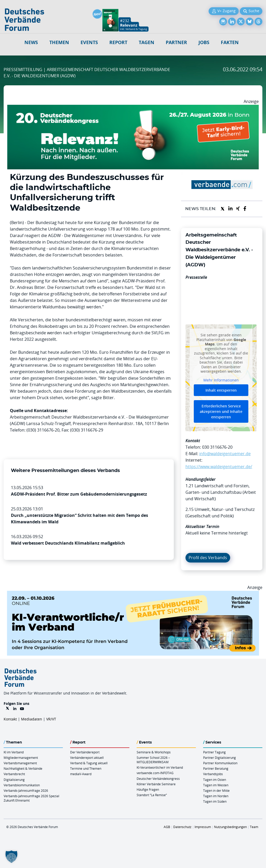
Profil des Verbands (208, 558)
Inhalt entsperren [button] (221, 390)
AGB (167, 827)
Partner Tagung (214, 752)
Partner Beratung (216, 768)
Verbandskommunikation (22, 785)
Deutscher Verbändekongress (158, 779)
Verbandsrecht (14, 774)
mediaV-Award (81, 774)
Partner (176, 42)
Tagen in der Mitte (216, 790)
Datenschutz (182, 827)
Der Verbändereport (85, 752)
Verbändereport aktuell (87, 758)
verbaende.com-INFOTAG (155, 773)
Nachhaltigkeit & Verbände (23, 768)
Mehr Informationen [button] (221, 380)
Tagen (147, 42)
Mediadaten (32, 719)
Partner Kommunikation (220, 763)
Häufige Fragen (148, 789)
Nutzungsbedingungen (230, 827)
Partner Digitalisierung (220, 758)
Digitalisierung (14, 780)
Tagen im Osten (215, 780)
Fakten (230, 42)
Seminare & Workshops (154, 752)
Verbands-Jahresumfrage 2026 (26, 790)
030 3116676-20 (217, 447)
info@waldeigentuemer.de (225, 454)
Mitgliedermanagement (21, 758)
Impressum (203, 827)
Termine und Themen (86, 768)
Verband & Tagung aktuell (89, 763)
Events (89, 42)
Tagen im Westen (216, 785)
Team (254, 827)
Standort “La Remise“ (152, 795)
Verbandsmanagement (20, 763)
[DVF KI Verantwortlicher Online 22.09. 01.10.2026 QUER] (133, 594)
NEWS (31, 42)
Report (118, 42)
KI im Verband (14, 752)
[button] (11, 857)
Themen (59, 42)
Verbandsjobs (213, 774)
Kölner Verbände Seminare (156, 784)
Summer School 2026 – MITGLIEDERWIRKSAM (153, 760)
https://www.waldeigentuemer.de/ (219, 467)
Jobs (204, 42)
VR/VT (51, 719)
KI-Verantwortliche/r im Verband (160, 767)
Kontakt (10, 719)
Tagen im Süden (215, 801)
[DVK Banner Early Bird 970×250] (133, 108)
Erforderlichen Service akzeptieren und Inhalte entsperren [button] (221, 412)
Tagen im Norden (216, 796)
